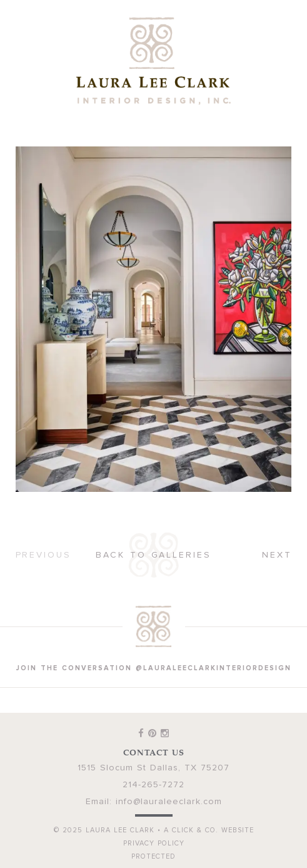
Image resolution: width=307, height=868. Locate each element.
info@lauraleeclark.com (169, 802)
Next (277, 555)
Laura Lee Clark (154, 61)
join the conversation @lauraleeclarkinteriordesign (154, 668)
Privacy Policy (154, 843)
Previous (43, 555)
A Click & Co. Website (209, 830)
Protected (153, 856)
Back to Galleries (153, 555)
